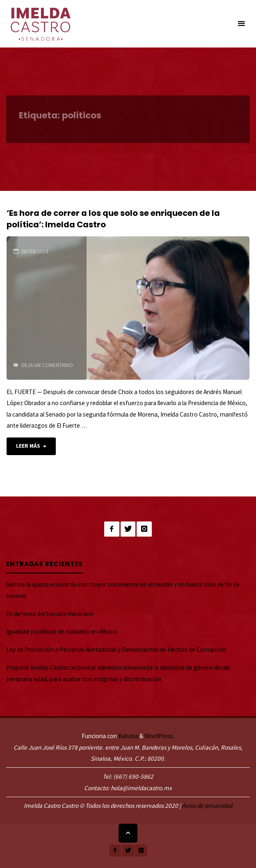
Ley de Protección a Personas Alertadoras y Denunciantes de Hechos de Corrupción (116, 649)
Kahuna (128, 736)
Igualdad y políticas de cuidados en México (62, 631)
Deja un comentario (47, 365)
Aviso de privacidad (207, 806)
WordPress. (159, 736)
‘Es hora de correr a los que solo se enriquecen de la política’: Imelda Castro (113, 219)
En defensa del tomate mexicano (50, 614)
